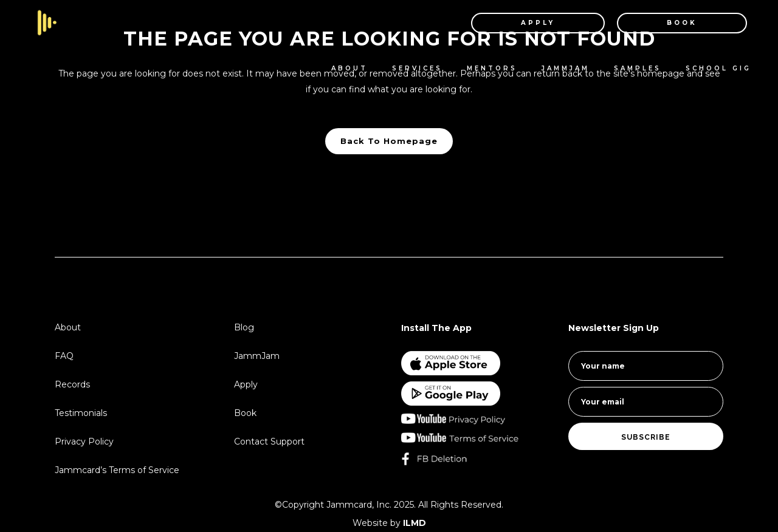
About (68, 327)
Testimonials (81, 413)
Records (72, 384)
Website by (389, 523)
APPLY (525, 23)
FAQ (64, 356)
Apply (246, 384)
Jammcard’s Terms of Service (117, 470)
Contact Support (269, 442)
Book (245, 413)
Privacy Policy (84, 442)
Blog (244, 327)
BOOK (669, 23)
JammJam (257, 356)
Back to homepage (389, 141)
